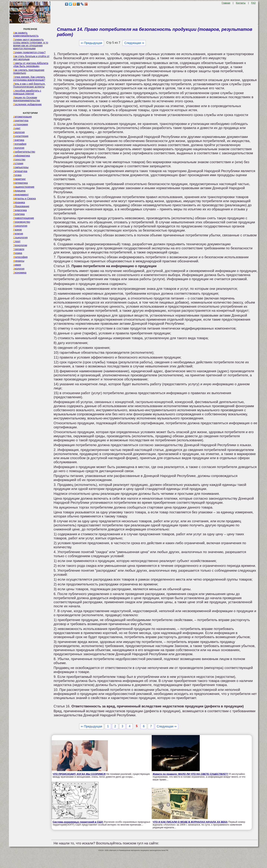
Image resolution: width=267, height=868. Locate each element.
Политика (19, 214)
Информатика (22, 156)
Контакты (241, 3)
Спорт (17, 241)
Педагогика (20, 210)
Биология (19, 132)
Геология (19, 148)
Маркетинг (19, 179)
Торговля (19, 249)
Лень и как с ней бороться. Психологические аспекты (29, 85)
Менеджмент (21, 195)
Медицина (19, 191)
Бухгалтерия (21, 136)
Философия (20, 257)
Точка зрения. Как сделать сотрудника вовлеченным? (29, 78)
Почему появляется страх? (29, 52)
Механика (19, 202)
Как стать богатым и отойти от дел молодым (31, 58)
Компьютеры (21, 167)
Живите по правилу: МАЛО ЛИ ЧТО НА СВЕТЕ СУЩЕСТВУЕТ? (190, 774)
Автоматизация (22, 117)
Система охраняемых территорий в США (78, 822)
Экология (19, 269)
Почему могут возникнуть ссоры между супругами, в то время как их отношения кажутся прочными (31, 44)
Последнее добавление (27, 104)
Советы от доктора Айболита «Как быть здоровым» (31, 65)
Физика (18, 253)
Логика (17, 175)
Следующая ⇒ (134, 43)
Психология (20, 226)
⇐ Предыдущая (92, 43)
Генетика (19, 140)
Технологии (20, 245)
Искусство (19, 159)
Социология (20, 237)
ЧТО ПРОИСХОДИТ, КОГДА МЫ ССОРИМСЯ (79, 774)
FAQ (253, 3)
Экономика (20, 273)
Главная (226, 3)
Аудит (17, 128)
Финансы (19, 261)
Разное (18, 230)
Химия (17, 265)
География (20, 144)
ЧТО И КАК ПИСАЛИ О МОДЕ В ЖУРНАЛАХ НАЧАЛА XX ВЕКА (190, 822)
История (18, 163)
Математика (20, 183)
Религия (18, 234)
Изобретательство (24, 152)
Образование (21, 206)
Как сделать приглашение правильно (29, 71)
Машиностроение (24, 187)
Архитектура (21, 120)
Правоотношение (24, 218)
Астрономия (21, 124)
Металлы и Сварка (24, 198)
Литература (20, 171)
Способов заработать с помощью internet (27, 92)
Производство (22, 222)
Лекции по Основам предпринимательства (27, 99)
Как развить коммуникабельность (26, 34)
